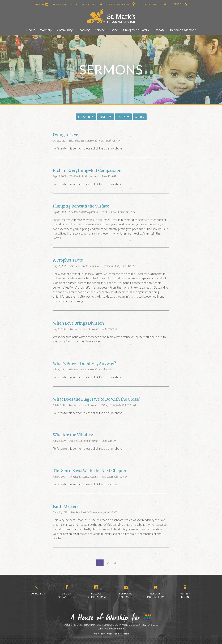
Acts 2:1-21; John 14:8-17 (114, 477)
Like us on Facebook (67, 592)
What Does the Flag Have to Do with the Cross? (96, 399)
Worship (46, 30)
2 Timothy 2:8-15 (111, 141)
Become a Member (183, 30)
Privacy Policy (99, 634)
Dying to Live (65, 135)
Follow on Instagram (96, 592)
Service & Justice (107, 30)
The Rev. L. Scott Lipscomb (83, 141)
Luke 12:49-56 (110, 329)
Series (140, 117)
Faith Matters (66, 507)
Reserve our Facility (155, 592)
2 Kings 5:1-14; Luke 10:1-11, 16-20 (119, 405)
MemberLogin (185, 592)
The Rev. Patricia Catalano (84, 266)
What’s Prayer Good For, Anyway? (84, 364)
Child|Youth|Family (136, 30)
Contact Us (37, 590)
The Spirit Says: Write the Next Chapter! (90, 471)
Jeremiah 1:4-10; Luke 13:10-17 (119, 266)
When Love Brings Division (78, 323)
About (31, 30)
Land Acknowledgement (111, 628)
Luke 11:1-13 (107, 369)
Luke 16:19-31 (109, 176)
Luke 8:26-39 (109, 441)
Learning (84, 30)
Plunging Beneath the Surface (81, 206)
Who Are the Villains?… (75, 435)
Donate (160, 30)
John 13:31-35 (110, 512)
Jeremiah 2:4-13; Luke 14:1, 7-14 (118, 212)
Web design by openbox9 (118, 634)
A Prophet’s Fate (68, 260)
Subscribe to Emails (126, 592)
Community (65, 30)
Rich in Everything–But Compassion (87, 171)
